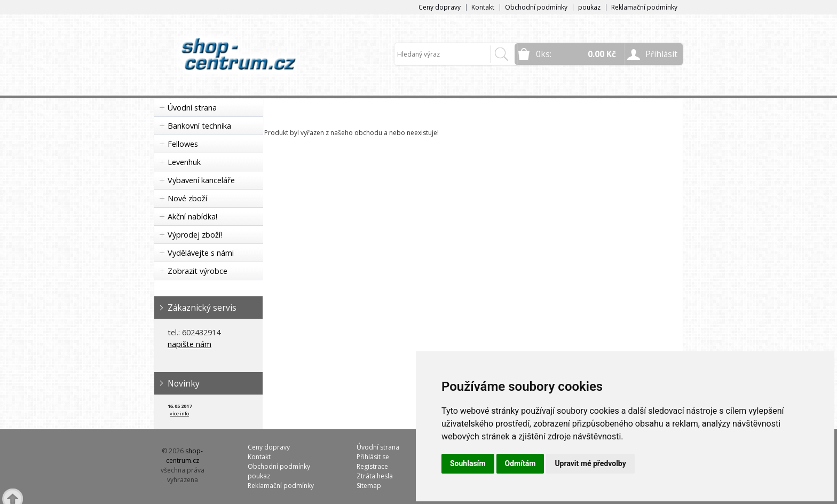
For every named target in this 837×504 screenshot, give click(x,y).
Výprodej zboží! (195, 235)
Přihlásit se (373, 457)
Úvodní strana (192, 108)
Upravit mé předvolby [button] (590, 463)
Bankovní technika (199, 126)
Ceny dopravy (440, 7)
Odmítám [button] (520, 463)
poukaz (589, 7)
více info (179, 414)
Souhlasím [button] (468, 463)
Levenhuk (184, 162)
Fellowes (183, 144)
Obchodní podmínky (536, 7)
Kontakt (483, 7)
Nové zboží (187, 198)
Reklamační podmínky (644, 7)
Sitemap (369, 486)
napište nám (189, 344)
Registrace (372, 466)
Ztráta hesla (375, 476)
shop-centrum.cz (185, 456)
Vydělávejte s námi (201, 253)
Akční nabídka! (192, 216)
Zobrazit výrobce (198, 271)
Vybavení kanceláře (201, 180)
